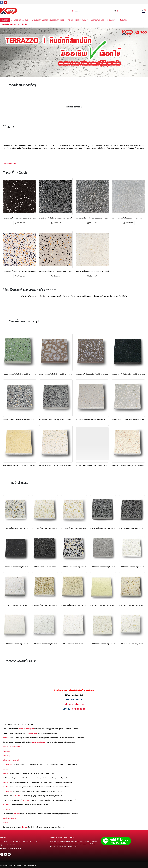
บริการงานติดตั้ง (97, 20)
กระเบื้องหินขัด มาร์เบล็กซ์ (78, 20)
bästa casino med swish (12, 760)
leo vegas (7, 809)
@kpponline (79, 709)
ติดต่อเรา (26, 24)
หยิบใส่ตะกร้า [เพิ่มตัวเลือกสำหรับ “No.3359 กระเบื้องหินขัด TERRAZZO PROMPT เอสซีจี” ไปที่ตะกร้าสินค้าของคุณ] (21, 276)
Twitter (5, 854)
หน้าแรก (5, 20)
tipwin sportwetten (10, 818)
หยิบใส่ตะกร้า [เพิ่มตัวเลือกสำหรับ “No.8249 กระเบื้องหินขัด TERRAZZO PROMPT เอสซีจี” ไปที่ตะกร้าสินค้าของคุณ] (21, 223)
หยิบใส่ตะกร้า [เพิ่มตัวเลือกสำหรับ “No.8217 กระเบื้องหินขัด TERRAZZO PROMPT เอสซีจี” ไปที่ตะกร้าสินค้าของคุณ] (57, 223)
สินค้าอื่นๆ (111, 20)
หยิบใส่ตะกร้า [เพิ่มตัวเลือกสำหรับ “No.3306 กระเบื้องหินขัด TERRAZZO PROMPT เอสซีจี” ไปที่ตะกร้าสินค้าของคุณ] (57, 276)
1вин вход (6, 751)
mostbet (6, 787)
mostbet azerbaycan (26, 729)
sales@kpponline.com (74, 704)
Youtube (9, 854)
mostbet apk (8, 791)
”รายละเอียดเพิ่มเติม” (10, 164)
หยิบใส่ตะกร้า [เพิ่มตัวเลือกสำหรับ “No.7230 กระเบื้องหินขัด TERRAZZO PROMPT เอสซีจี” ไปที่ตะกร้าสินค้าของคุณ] (129, 223)
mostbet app (8, 764)
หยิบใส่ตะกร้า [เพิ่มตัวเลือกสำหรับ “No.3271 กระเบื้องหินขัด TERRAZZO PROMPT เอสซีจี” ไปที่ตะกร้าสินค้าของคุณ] (93, 276)
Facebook (2, 854)
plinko (5, 822)
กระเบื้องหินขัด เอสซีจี (20, 20)
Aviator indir (32, 733)
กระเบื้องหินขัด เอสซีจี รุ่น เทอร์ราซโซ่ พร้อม (48, 20)
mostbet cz (7, 805)
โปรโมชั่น (124, 20)
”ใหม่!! (9, 127)
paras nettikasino (39, 742)
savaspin (6, 769)
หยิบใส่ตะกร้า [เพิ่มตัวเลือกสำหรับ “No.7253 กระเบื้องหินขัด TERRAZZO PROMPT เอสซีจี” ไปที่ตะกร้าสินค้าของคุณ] (93, 223)
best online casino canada (13, 747)
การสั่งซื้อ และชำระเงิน (10, 24)
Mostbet (6, 738)
